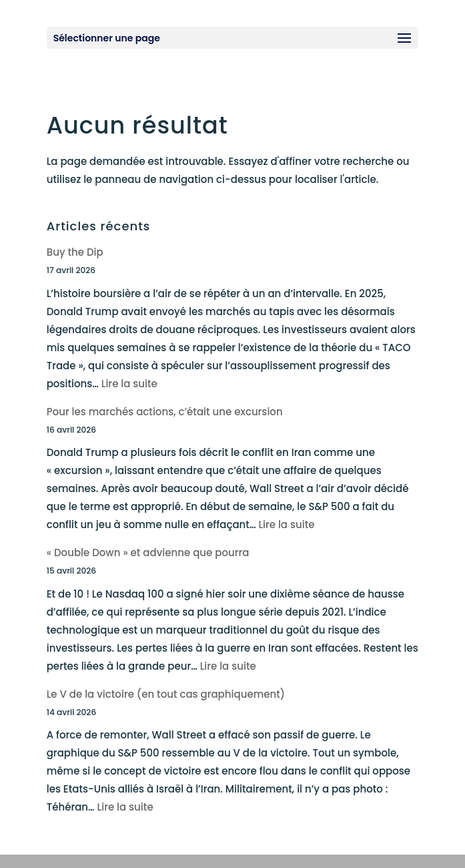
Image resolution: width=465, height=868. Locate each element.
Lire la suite (129, 384)
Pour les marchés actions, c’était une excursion (165, 412)
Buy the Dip (75, 252)
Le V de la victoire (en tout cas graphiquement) (166, 694)
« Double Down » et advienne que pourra (148, 553)
